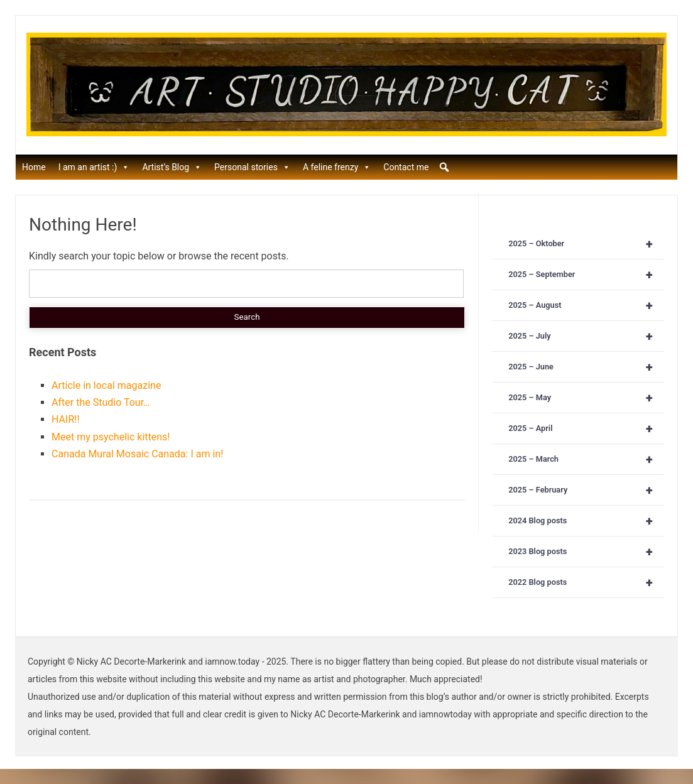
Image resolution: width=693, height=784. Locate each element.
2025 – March (586, 459)
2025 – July (586, 336)
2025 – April (586, 428)
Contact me (406, 167)
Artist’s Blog (172, 167)
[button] (444, 167)
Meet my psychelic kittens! (111, 437)
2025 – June (586, 367)
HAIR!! (65, 419)
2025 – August (586, 305)
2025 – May (586, 398)
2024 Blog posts (586, 521)
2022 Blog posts (586, 582)
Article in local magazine (106, 385)
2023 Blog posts (586, 552)
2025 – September (586, 275)
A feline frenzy (337, 167)
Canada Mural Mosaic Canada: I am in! (137, 454)
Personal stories (252, 167)
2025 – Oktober (586, 244)
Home (34, 167)
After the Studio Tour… (101, 402)
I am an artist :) (94, 167)
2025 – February (586, 490)
